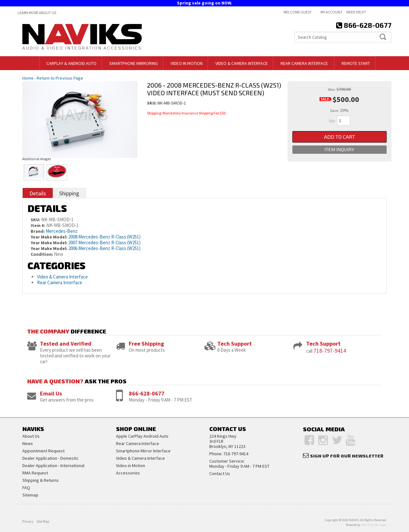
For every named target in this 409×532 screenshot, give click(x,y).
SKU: (152, 103)
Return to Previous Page (60, 78)
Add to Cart (340, 137)
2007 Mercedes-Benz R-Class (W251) (104, 243)
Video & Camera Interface (62, 277)
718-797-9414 (330, 351)
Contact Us (220, 473)
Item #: (39, 225)
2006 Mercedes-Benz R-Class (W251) (104, 248)
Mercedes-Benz (62, 231)
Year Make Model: (49, 237)
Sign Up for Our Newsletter (347, 456)
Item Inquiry (339, 151)
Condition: (42, 254)
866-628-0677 (147, 393)
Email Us (51, 393)
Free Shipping (146, 344)
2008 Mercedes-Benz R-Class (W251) (104, 237)
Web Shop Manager (374, 525)
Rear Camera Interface (60, 282)
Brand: (38, 231)
